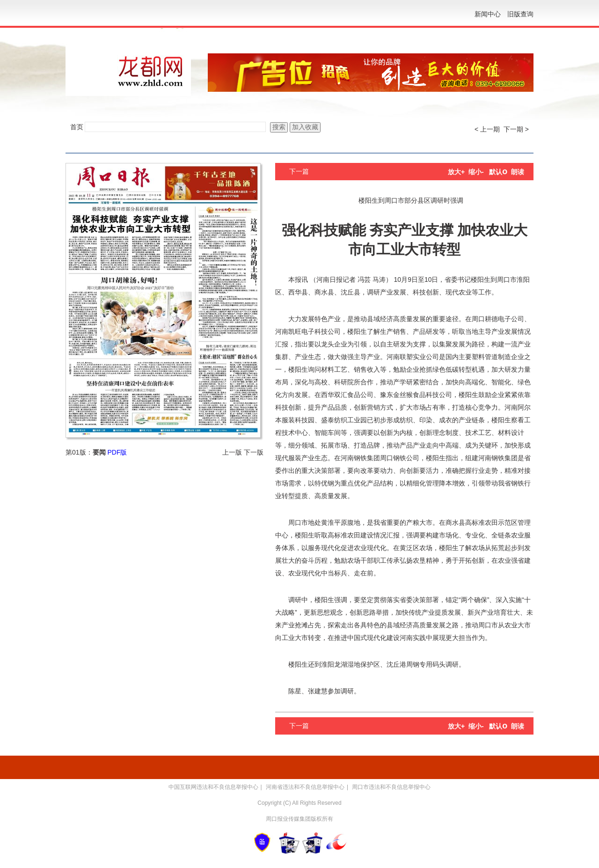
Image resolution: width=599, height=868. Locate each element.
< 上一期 (487, 129)
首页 (77, 127)
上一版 (232, 452)
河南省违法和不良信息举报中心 (305, 787)
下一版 (254, 452)
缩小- (476, 172)
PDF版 (117, 452)
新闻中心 (488, 14)
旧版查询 (520, 14)
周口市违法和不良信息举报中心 (391, 787)
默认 (498, 172)
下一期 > (516, 129)
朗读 (518, 172)
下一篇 (299, 171)
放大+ (456, 172)
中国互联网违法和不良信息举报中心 (213, 787)
